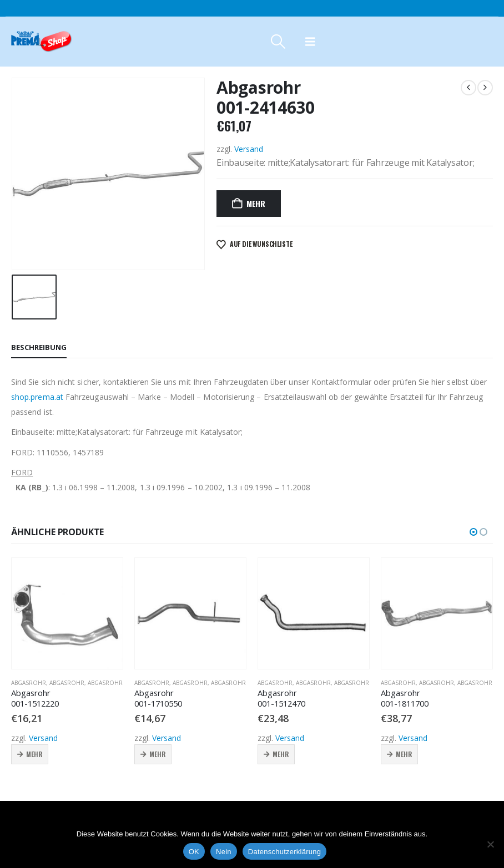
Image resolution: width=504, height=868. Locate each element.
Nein (224, 852)
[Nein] (490, 844)
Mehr (256, 203)
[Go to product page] (67, 613)
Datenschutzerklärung (284, 852)
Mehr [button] (34, 754)
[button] (278, 42)
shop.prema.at (37, 397)
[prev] (468, 88)
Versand (249, 149)
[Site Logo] (42, 42)
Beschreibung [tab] (39, 347)
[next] (485, 88)
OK (194, 852)
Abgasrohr (29, 683)
